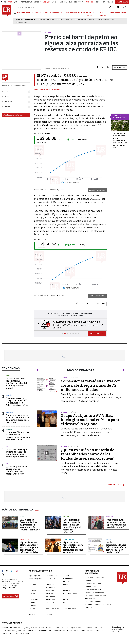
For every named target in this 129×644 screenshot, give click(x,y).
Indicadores (33, 599)
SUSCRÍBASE (122, 2)
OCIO (47, 13)
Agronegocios (34, 576)
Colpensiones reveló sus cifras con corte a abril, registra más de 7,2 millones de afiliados (91, 385)
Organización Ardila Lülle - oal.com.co (118, 629)
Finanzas (32, 593)
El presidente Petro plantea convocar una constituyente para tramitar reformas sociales (29, 547)
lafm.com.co (101, 630)
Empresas (33, 590)
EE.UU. (22, 517)
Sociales (32, 614)
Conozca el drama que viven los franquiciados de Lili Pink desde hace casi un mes (17, 419)
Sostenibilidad (21, 23)
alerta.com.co (8, 633)
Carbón (61, 20)
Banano (92, 20)
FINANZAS (21, 13)
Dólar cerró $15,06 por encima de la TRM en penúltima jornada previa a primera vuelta (18, 453)
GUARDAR (120, 68)
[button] (37, 325)
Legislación (24, 540)
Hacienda (109, 517)
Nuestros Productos (93, 584)
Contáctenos (90, 587)
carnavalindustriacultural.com (39, 630)
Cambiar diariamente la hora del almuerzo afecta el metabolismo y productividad (116, 547)
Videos (49, 614)
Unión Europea (103, 20)
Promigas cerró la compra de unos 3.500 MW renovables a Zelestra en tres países (17, 402)
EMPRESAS (40, 13)
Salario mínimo (81, 20)
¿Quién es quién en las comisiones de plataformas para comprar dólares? (17, 470)
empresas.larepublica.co (49, 627)
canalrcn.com (59, 630)
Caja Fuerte (51, 578)
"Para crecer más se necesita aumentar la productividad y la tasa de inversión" (116, 524)
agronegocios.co (30, 627)
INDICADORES (115, 13)
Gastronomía (68, 540)
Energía (69, 20)
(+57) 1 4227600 (9, 588)
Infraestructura (52, 599)
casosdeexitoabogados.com (14, 630)
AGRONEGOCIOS (71, 13)
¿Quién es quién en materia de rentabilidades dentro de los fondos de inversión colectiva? (88, 454)
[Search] (110, 7)
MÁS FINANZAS (115, 485)
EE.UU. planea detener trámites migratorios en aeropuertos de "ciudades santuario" (30, 525)
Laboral (9, 375)
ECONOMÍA (30, 13)
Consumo (32, 584)
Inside (66, 599)
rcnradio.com (73, 630)
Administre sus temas (13, 115)
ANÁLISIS (81, 13)
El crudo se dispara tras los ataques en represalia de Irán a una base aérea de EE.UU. (18, 436)
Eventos (67, 590)
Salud (108, 540)
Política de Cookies (93, 602)
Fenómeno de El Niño (47, 20)
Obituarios (50, 602)
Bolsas (9, 447)
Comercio (10, 412)
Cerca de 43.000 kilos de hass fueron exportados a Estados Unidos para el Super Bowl (120, 140)
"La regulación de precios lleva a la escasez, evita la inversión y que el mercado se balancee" (72, 526)
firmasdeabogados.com (72, 627)
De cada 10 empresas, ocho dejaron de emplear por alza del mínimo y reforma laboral (16, 383)
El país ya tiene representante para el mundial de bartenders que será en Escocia (73, 547)
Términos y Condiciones (94, 593)
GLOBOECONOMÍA (56, 13)
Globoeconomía (70, 593)
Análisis (66, 576)
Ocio (65, 602)
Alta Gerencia (51, 576)
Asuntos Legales (35, 578)
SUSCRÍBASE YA (97, 334)
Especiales (50, 590)
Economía (67, 584)
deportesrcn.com (23, 633)
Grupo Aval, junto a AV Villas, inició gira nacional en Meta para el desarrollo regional (90, 420)
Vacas (114, 20)
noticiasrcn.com (87, 630)
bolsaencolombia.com (93, 627)
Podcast (32, 608)
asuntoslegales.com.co (11, 627)
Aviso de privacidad (93, 590)
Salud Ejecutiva (69, 608)
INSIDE (124, 13)
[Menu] (15, 13)
